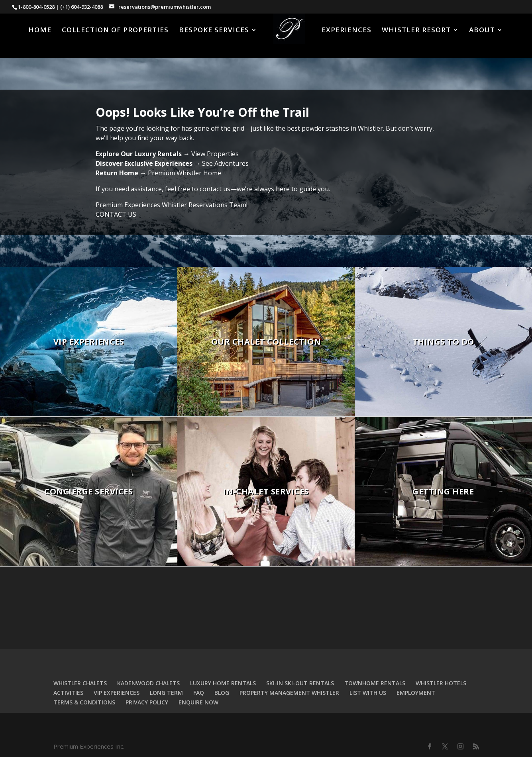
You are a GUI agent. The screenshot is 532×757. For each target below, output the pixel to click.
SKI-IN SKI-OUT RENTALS (300, 683)
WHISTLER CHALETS (80, 683)
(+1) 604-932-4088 (81, 7)
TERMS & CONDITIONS (84, 702)
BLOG (222, 693)
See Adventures (225, 163)
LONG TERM (166, 693)
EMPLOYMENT (416, 693)
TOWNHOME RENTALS (375, 683)
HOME (40, 31)
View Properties (215, 154)
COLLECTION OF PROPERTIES (115, 31)
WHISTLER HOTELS (441, 683)
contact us (215, 189)
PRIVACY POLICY (147, 702)
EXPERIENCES (346, 31)
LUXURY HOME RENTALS (223, 683)
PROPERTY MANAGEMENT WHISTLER (289, 693)
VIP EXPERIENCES (117, 693)
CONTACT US (116, 214)
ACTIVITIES (68, 693)
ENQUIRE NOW (198, 702)
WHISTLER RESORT (416, 31)
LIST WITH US (368, 693)
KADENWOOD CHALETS (148, 683)
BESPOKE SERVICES (214, 31)
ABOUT (482, 31)
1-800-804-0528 (36, 7)
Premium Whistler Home (185, 173)
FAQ (199, 693)
